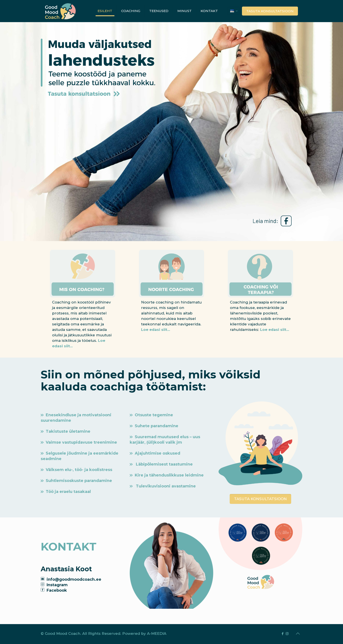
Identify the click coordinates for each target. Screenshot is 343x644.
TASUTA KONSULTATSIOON (270, 11)
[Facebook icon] (283, 634)
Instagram (57, 585)
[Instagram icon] (287, 634)
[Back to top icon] (298, 633)
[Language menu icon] (234, 11)
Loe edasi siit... (156, 330)
